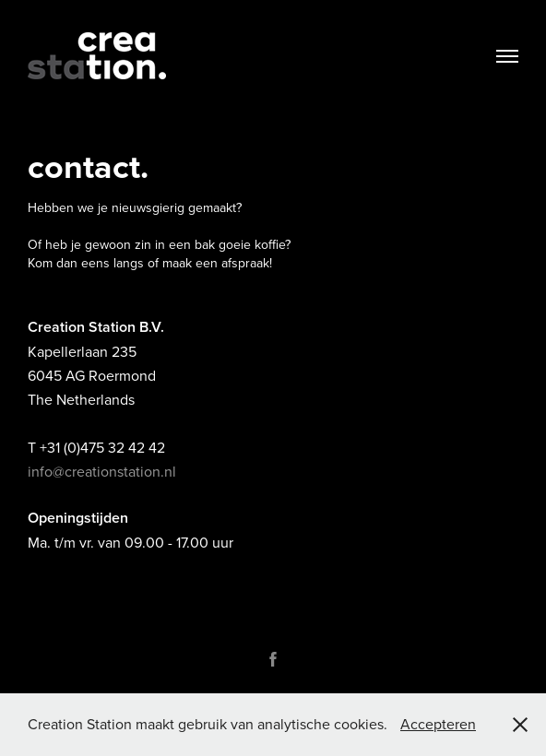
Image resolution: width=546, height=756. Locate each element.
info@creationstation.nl (102, 471)
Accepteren (438, 724)
